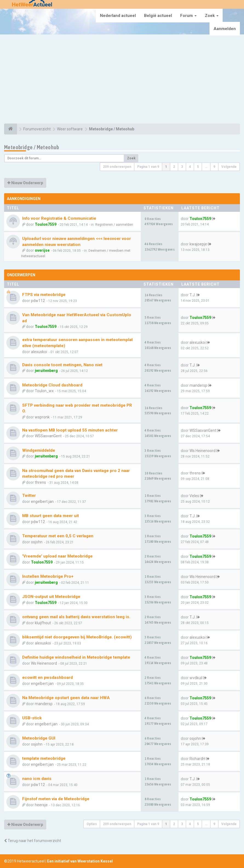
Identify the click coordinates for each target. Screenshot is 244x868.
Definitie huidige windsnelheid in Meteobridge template (76, 657)
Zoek (212, 16)
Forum (188, 16)
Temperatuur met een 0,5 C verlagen (58, 536)
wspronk (42, 417)
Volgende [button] (229, 167)
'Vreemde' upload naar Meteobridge (57, 556)
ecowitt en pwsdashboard (48, 678)
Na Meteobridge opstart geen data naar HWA (66, 698)
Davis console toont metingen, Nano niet (62, 365)
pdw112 (38, 301)
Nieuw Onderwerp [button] (25, 183)
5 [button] (198, 167)
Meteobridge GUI (39, 738)
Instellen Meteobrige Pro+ (48, 576)
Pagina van (148, 167)
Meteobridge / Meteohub (32, 147)
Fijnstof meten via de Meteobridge (56, 799)
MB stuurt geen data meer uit (51, 516)
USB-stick (32, 718)
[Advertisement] (122, 80)
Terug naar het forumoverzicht (33, 841)
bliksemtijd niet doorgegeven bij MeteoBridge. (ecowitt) (77, 637)
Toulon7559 (46, 224)
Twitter (29, 495)
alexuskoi (39, 352)
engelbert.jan (42, 502)
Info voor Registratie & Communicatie (59, 218)
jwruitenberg (46, 371)
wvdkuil (196, 678)
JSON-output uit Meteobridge (51, 597)
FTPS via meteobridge (44, 295)
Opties (92, 824)
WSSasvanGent (48, 436)
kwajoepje (198, 244)
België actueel (158, 16)
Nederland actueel (118, 16)
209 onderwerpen (117, 167)
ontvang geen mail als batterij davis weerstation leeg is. (76, 617)
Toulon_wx (44, 391)
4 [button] (190, 167)
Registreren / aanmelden (114, 225)
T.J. (193, 295)
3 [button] (182, 167)
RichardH (197, 759)
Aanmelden (225, 29)
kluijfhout (43, 623)
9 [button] (214, 167)
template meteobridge (44, 758)
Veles (194, 496)
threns (40, 482)
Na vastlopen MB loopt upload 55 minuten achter (70, 430)
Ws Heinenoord (203, 451)
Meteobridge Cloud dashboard (52, 385)
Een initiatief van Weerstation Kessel (80, 861)
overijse (42, 250)
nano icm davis (37, 779)
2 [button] (174, 167)
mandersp (198, 385)
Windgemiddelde (39, 450)
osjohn (37, 542)
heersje (41, 805)
